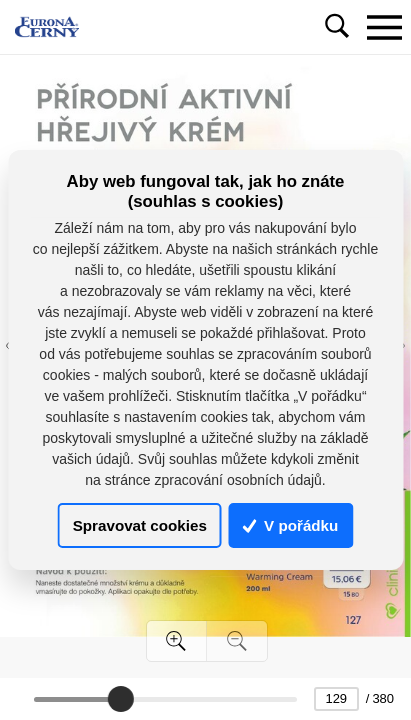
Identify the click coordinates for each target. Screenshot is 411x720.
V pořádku (291, 525)
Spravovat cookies (140, 525)
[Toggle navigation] (384, 27)
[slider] (121, 699)
